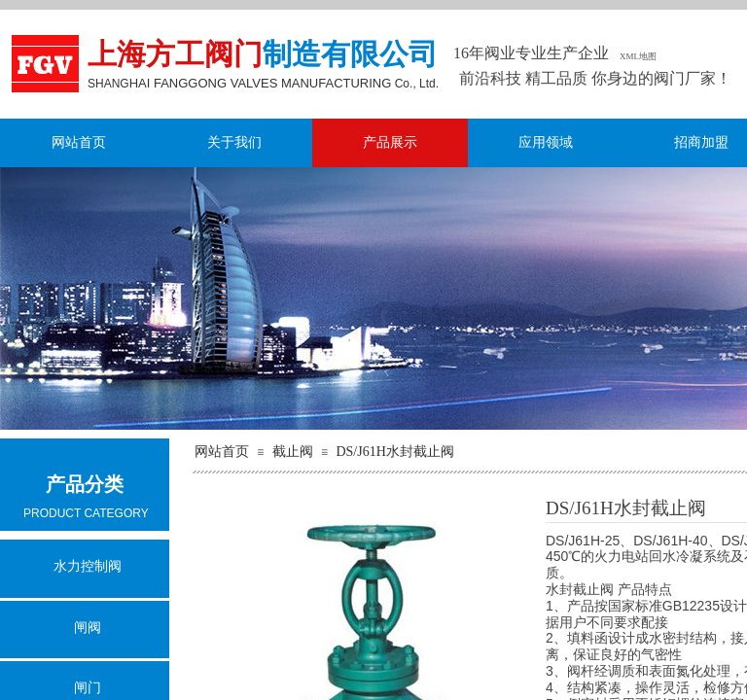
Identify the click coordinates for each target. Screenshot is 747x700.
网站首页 (79, 142)
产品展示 (390, 142)
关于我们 (234, 142)
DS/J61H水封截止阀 (394, 452)
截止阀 (293, 452)
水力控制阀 (88, 566)
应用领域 (546, 142)
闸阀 (88, 628)
